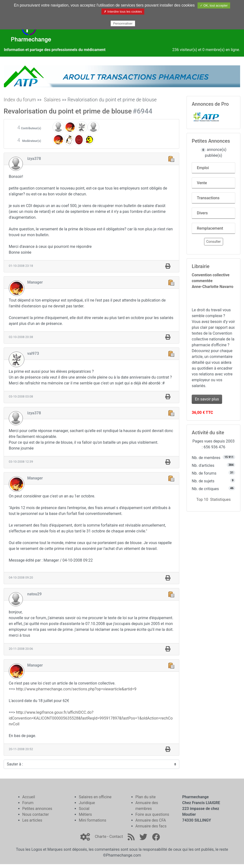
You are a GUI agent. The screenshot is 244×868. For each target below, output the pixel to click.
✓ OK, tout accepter (214, 5)
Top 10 (202, 499)
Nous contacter (36, 814)
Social (84, 809)
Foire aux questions (152, 814)
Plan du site (146, 797)
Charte (101, 837)
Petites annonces (37, 809)
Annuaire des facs (151, 826)
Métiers (85, 814)
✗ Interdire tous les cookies (123, 12)
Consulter (214, 242)
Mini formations (93, 820)
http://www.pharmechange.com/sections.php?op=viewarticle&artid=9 (76, 689)
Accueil (29, 797)
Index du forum (20, 100)
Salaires (52, 100)
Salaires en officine (95, 797)
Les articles (32, 820)
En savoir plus (207, 399)
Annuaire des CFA (151, 820)
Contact (116, 837)
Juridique (87, 803)
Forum (28, 803)
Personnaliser (123, 23)
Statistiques (221, 499)
